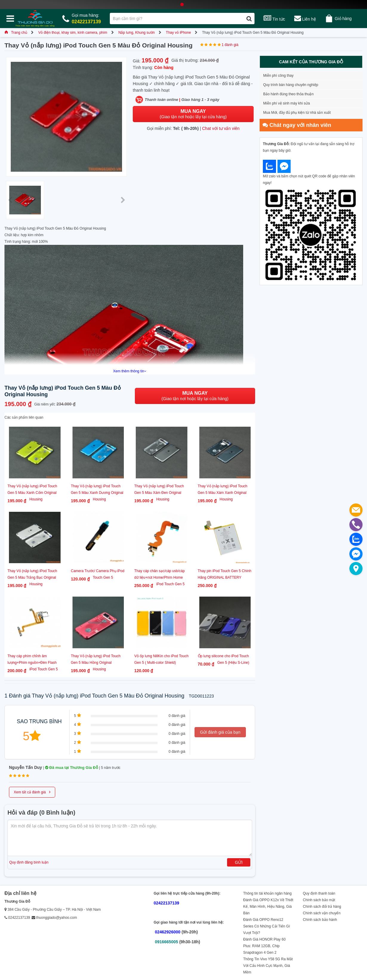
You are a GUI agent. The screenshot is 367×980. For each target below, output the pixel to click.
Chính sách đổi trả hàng (322, 907)
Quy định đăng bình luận (29, 862)
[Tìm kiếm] (249, 19)
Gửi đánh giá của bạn (220, 732)
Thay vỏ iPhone (178, 33)
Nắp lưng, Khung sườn (137, 33)
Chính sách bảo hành (320, 920)
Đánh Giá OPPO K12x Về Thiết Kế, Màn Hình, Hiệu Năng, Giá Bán (268, 907)
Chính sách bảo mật (319, 900)
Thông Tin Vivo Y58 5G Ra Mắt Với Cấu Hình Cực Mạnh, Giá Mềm (268, 966)
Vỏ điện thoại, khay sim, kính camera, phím (73, 33)
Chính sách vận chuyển (322, 913)
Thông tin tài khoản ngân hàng (267, 893)
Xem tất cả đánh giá (32, 792)
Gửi (239, 862)
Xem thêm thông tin (130, 371)
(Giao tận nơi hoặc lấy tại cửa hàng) (193, 114)
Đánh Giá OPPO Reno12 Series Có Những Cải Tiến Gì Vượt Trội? (267, 926)
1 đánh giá (230, 45)
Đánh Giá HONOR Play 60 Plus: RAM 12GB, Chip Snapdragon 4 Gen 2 (264, 946)
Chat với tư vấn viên (221, 128)
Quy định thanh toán (319, 893)
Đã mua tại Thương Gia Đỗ (72, 768)
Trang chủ (16, 33)
